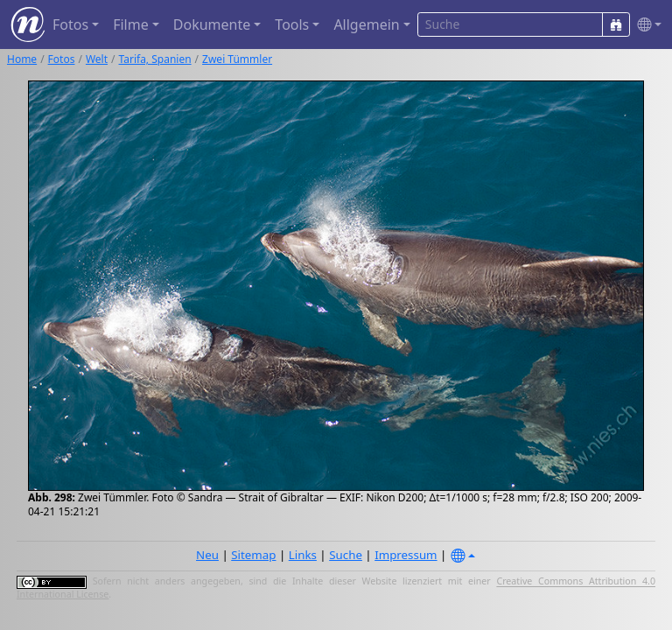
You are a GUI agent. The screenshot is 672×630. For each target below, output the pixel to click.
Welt (97, 59)
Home (22, 59)
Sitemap (253, 555)
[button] (646, 25)
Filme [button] (131, 24)
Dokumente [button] (212, 24)
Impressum (406, 555)
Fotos (62, 59)
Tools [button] (292, 24)
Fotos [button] (70, 24)
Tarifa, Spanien (155, 59)
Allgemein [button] (366, 24)
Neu (207, 555)
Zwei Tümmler (237, 59)
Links (303, 555)
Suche (346, 555)
